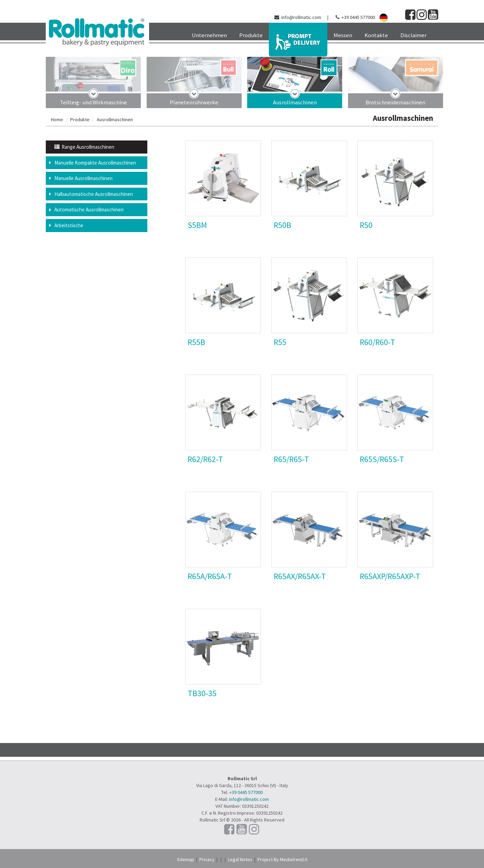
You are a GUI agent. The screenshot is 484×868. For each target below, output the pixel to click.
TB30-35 (202, 693)
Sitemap (186, 859)
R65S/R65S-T (382, 459)
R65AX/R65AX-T (300, 576)
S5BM (197, 225)
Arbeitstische (69, 225)
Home (57, 119)
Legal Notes (240, 859)
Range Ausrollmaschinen (84, 147)
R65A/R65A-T (210, 576)
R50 (366, 225)
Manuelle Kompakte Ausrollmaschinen (95, 163)
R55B (196, 342)
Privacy (207, 859)
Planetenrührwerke (194, 102)
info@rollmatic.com (301, 17)
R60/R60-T (377, 342)
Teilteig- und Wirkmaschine (93, 102)
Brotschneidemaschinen (395, 102)
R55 (280, 342)
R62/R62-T (205, 459)
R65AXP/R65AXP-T (390, 576)
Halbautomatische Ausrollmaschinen (94, 194)
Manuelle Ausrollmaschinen (83, 178)
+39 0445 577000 (358, 17)
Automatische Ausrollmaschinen (89, 210)
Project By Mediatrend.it (282, 859)
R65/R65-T (291, 459)
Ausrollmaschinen (295, 102)
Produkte (80, 119)
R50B (282, 225)
